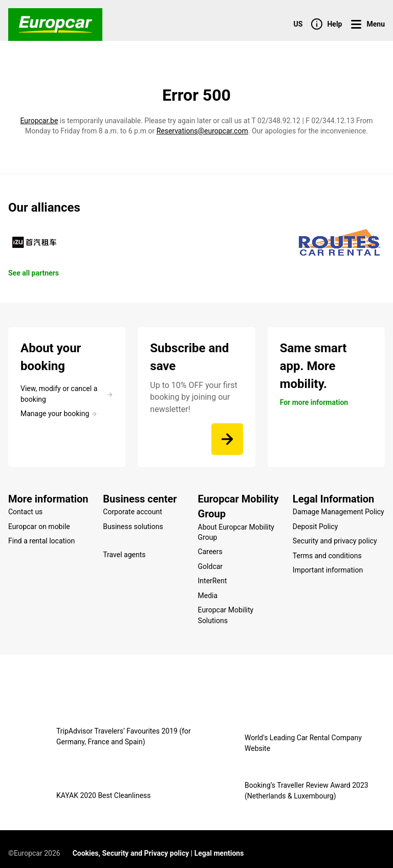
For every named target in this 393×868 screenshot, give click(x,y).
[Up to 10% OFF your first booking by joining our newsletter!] (227, 439)
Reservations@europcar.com (202, 131)
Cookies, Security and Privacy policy (131, 844)
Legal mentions (219, 844)
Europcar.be (39, 121)
